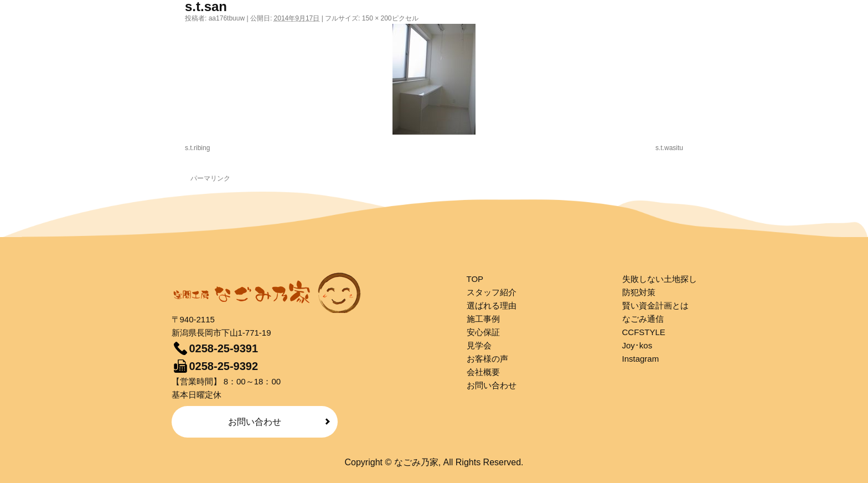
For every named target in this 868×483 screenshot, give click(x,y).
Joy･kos (637, 345)
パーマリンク (210, 178)
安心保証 (483, 332)
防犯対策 (639, 292)
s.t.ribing (197, 148)
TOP (475, 279)
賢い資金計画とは (655, 305)
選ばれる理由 (492, 305)
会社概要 (483, 372)
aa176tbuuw (227, 18)
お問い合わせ (255, 422)
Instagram (641, 359)
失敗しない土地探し (660, 279)
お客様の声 (487, 359)
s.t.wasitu (669, 148)
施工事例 (483, 319)
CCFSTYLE (644, 332)
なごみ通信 (643, 319)
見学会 (479, 345)
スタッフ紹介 (492, 292)
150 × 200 (377, 18)
